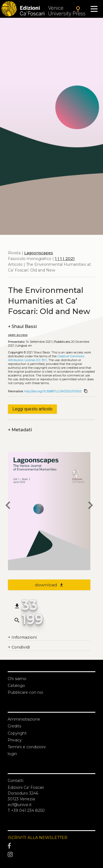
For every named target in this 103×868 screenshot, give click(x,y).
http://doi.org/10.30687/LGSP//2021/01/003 (53, 391)
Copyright (17, 733)
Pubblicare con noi (25, 692)
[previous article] (8, 506)
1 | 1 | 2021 (65, 259)
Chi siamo (17, 679)
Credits (14, 726)
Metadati (20, 430)
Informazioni (22, 637)
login (12, 754)
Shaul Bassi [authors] (22, 326)
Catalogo (16, 686)
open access (18, 335)
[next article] (90, 506)
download (49, 585)
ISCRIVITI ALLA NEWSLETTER (37, 838)
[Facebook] (51, 846)
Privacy (15, 740)
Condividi (19, 647)
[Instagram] (51, 855)
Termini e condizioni (27, 747)
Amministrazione (24, 719)
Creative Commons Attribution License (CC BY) (46, 358)
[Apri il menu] (94, 9)
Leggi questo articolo (32, 409)
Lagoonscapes (39, 253)
